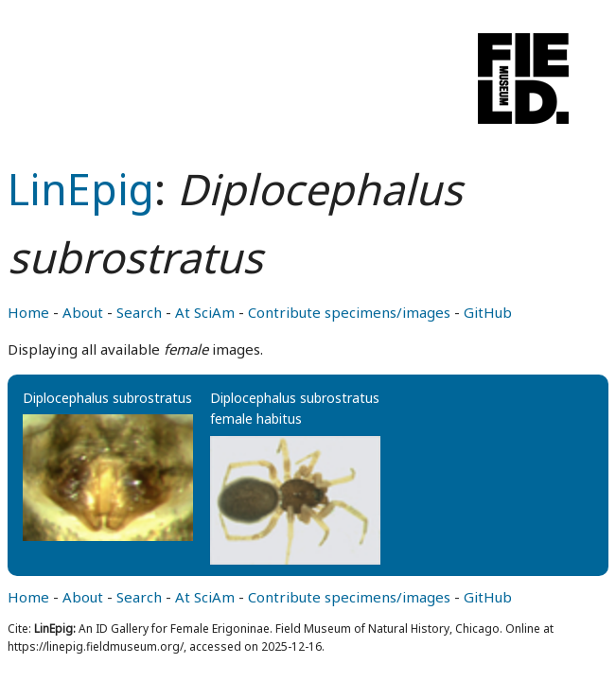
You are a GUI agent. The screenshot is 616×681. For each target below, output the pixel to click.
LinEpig (81, 189)
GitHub (488, 312)
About (83, 312)
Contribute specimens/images (349, 312)
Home (28, 312)
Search (139, 312)
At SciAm (205, 312)
